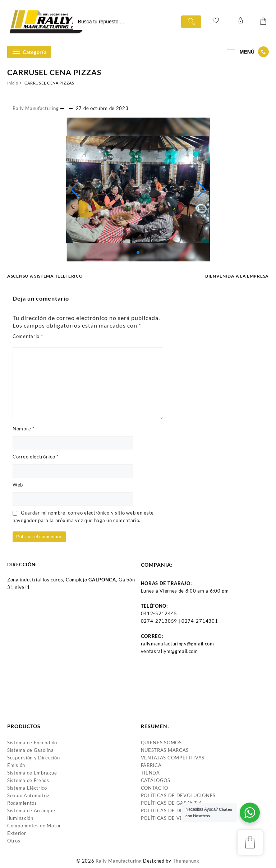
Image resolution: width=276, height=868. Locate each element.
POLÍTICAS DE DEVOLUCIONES (178, 795)
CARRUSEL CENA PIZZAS (54, 72)
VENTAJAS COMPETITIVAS (173, 758)
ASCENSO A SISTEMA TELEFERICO (45, 276)
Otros (14, 841)
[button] (75, 189)
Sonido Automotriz (28, 795)
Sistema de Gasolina (30, 750)
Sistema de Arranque (31, 810)
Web (18, 485)
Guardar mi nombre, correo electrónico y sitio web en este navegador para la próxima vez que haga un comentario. (83, 517)
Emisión (16, 765)
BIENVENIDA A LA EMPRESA (237, 276)
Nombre (24, 429)
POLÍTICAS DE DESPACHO (172, 810)
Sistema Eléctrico (27, 788)
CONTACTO (155, 788)
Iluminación (20, 818)
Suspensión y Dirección (33, 758)
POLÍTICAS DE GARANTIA (172, 803)
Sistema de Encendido (32, 743)
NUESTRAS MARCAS (165, 750)
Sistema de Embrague (32, 773)
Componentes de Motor (34, 826)
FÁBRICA (151, 765)
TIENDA (150, 773)
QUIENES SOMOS (161, 743)
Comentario (28, 336)
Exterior (17, 833)
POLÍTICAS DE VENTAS (168, 818)
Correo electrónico (36, 457)
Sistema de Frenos (28, 780)
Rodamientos (22, 803)
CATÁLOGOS (156, 780)
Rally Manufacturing (36, 108)
